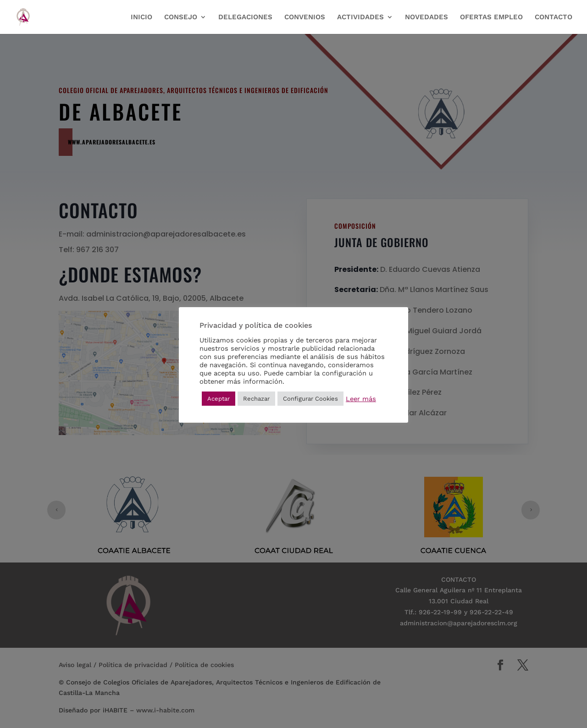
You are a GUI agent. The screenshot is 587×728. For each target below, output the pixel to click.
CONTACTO (554, 17)
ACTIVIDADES (360, 17)
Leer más (361, 399)
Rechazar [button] (256, 399)
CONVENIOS (305, 17)
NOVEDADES (426, 17)
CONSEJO (181, 17)
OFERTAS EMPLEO (491, 17)
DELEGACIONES (245, 17)
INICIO (141, 17)
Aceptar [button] (219, 399)
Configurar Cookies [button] (310, 399)
